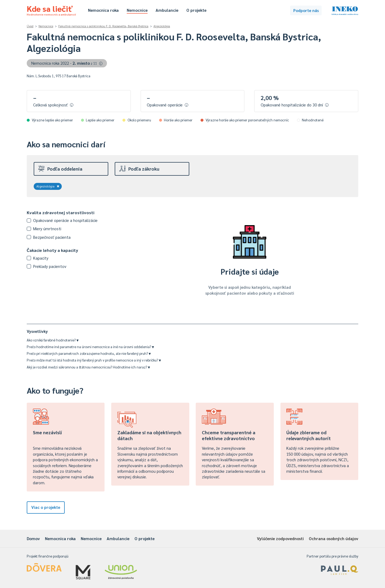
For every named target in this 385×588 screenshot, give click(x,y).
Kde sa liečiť (51, 10)
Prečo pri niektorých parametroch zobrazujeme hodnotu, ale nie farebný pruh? (89, 353)
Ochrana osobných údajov (334, 538)
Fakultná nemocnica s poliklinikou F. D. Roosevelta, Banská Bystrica (103, 26)
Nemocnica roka (103, 10)
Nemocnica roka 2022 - (67, 63)
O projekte (196, 10)
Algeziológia (162, 26)
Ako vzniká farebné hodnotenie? (53, 340)
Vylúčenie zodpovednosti (280, 538)
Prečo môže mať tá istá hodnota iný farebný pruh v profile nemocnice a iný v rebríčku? (94, 360)
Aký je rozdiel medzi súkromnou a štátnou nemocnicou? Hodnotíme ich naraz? (88, 367)
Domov (33, 538)
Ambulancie (167, 10)
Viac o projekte (46, 507)
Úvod (30, 26)
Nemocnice (137, 10)
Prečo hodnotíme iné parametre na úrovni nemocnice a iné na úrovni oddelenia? (90, 347)
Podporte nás (306, 10)
